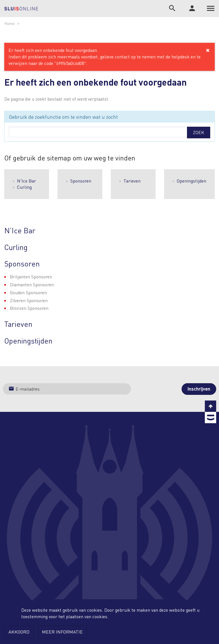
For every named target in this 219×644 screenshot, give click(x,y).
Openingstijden (192, 181)
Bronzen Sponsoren (29, 308)
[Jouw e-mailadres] (67, 389)
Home (9, 23)
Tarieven (132, 181)
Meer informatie (62, 632)
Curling (24, 187)
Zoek (199, 132)
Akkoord (19, 632)
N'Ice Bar (26, 181)
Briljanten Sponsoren (31, 277)
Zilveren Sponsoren (29, 300)
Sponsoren (81, 181)
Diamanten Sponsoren (32, 284)
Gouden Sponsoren (28, 292)
